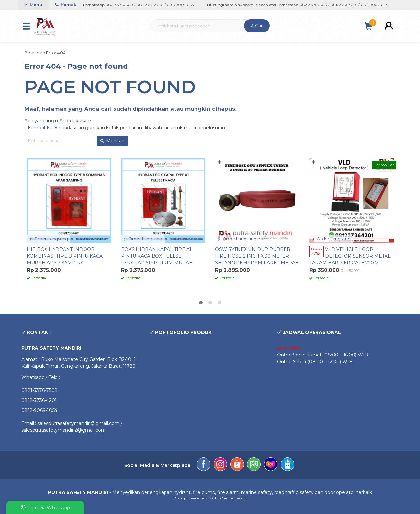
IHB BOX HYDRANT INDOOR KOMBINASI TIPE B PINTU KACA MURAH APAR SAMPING (65, 256)
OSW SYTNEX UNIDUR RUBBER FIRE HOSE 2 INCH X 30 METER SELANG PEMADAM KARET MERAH (257, 256)
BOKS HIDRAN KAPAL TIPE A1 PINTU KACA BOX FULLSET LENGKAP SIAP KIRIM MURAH (157, 256)
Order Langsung (49, 239)
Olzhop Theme (186, 498)
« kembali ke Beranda (49, 128)
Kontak (66, 5)
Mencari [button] (112, 141)
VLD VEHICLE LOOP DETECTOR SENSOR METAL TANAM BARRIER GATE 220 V (350, 256)
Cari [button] (257, 26)
